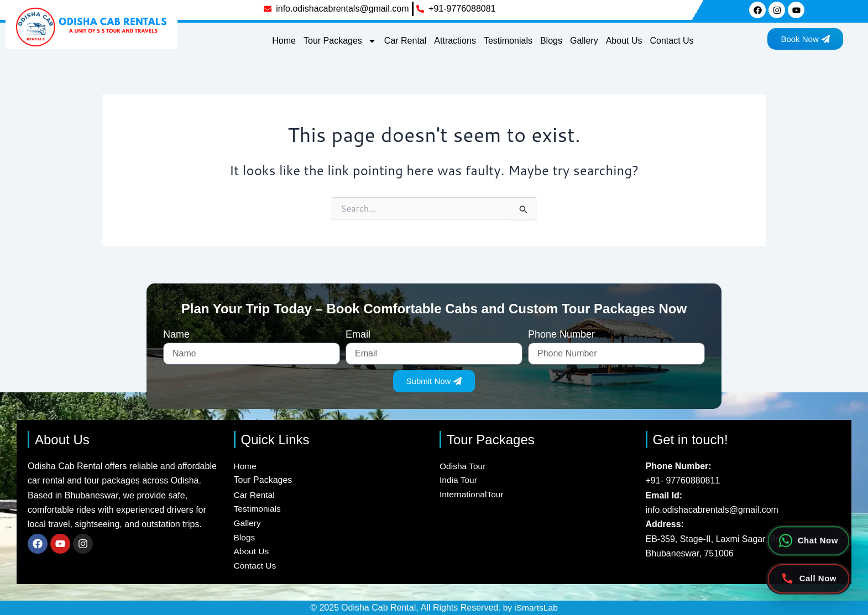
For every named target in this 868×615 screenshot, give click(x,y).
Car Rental (405, 41)
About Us (624, 41)
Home (284, 41)
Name (176, 332)
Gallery (584, 41)
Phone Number (561, 332)
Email (358, 332)
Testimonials (508, 41)
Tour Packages (340, 41)
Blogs (551, 41)
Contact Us (671, 41)
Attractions (455, 41)
